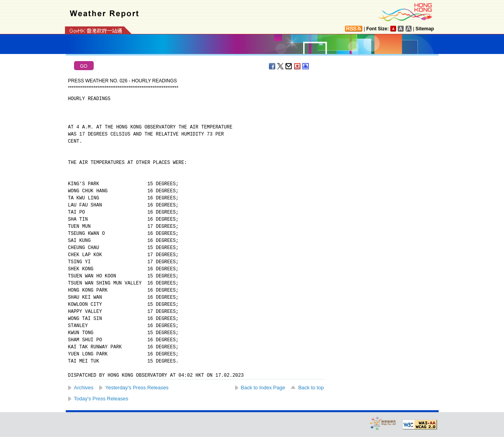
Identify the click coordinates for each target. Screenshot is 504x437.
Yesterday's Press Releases (137, 388)
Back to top (311, 388)
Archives (84, 388)
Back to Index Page (263, 388)
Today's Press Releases (101, 399)
